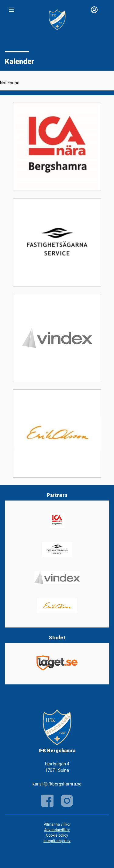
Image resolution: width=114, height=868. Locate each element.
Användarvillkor (57, 830)
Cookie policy (57, 835)
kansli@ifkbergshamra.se (57, 784)
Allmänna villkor (57, 824)
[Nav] (12, 10)
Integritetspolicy (57, 841)
